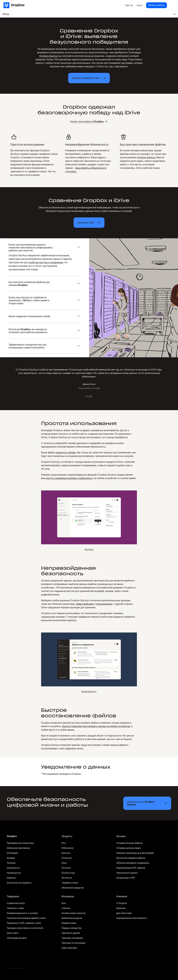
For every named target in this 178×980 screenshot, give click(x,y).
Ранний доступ (14, 873)
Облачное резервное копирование (133, 863)
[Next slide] (98, 396)
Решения (11, 863)
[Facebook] (15, 961)
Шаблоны (11, 878)
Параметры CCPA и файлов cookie (24, 923)
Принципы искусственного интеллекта (25, 928)
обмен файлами (85, 604)
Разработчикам (69, 923)
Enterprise (67, 858)
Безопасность (13, 868)
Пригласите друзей (71, 933)
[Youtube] (22, 961)
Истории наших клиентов (73, 913)
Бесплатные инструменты (19, 883)
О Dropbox (122, 903)
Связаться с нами (15, 908)
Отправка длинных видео (129, 848)
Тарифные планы (70, 883)
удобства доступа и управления (46, 262)
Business (66, 853)
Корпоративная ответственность (132, 918)
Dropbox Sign (68, 873)
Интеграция (12, 853)
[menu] (172, 5)
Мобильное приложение (18, 848)
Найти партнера (69, 948)
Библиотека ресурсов (72, 918)
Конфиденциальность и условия (22, 913)
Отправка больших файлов (129, 843)
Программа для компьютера (20, 843)
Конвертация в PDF (126, 878)
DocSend (66, 868)
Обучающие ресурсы (17, 938)
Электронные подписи (127, 873)
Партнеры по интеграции (73, 943)
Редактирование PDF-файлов (131, 868)
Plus (64, 843)
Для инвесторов (124, 913)
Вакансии (121, 908)
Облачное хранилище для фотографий (135, 853)
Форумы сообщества (71, 928)
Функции (11, 858)
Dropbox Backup (49, 56)
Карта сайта (13, 933)
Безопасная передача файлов (131, 858)
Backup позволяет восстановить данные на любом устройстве (96, 726)
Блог (64, 903)
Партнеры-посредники (72, 938)
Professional (67, 848)
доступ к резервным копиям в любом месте (69, 478)
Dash (64, 863)
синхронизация (104, 604)
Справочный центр (16, 903)
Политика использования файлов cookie (26, 918)
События (66, 908)
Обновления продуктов (73, 888)
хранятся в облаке (66, 452)
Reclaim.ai (67, 878)
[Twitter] (9, 961)
